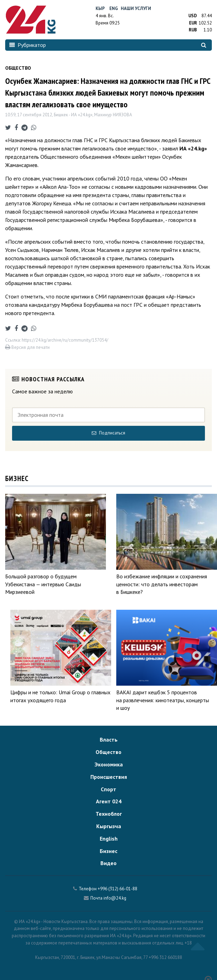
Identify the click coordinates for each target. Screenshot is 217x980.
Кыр (100, 8)
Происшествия (109, 777)
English (109, 839)
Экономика (109, 764)
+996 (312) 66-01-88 (117, 889)
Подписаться (108, 433)
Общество (108, 752)
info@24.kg (115, 898)
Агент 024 (109, 801)
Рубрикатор (28, 45)
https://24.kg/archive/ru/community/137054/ (65, 340)
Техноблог (109, 814)
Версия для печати (27, 347)
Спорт (108, 789)
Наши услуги (136, 8)
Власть (109, 739)
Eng (114, 8)
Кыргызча (109, 826)
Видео (108, 863)
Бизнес (108, 851)
